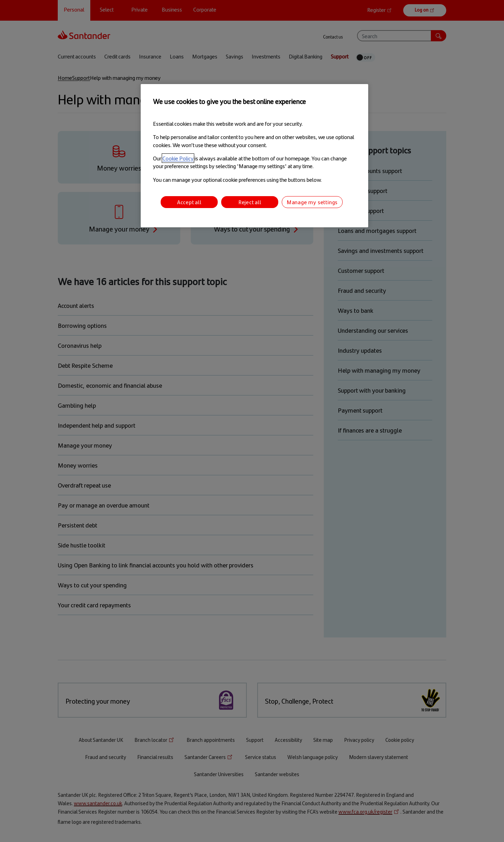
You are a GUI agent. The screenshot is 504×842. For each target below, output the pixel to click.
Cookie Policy (178, 158)
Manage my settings (312, 202)
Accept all (189, 202)
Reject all (250, 202)
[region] (254, 156)
